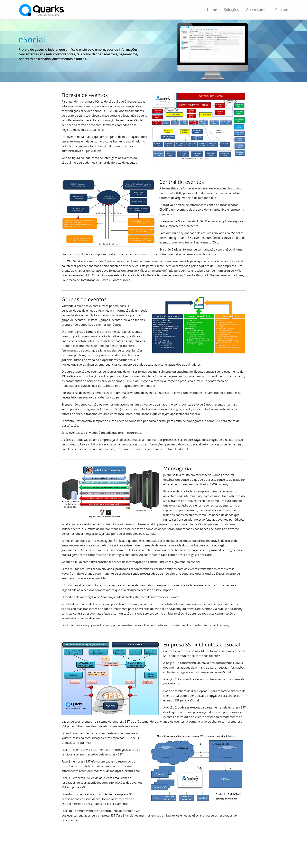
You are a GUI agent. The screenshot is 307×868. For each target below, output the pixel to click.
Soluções (231, 10)
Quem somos (257, 10)
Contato (282, 10)
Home (212, 10)
